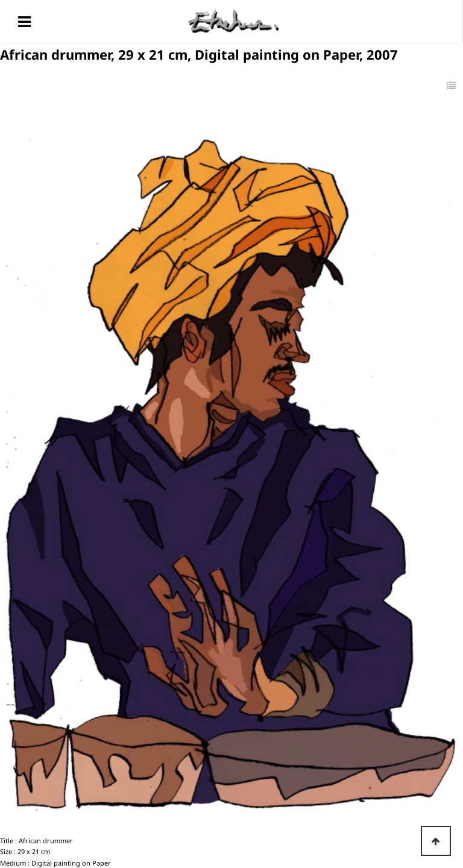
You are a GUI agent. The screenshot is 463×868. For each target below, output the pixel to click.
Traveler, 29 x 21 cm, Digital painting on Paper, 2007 (130, 810)
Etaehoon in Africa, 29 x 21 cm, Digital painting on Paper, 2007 (146, 785)
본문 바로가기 (0, 0)
